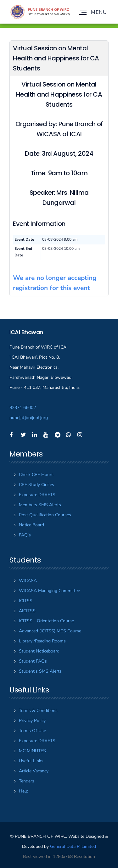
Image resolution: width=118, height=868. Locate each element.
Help (24, 791)
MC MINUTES (32, 751)
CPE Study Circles (37, 485)
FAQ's (25, 535)
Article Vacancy (34, 771)
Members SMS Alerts (40, 505)
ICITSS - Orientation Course (46, 621)
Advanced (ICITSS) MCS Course (50, 631)
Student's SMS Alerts (40, 671)
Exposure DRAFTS (37, 495)
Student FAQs (33, 661)
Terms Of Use (32, 731)
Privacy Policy (32, 721)
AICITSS (27, 611)
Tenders (27, 781)
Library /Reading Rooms (42, 641)
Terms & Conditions (38, 711)
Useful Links (31, 761)
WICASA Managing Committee (49, 591)
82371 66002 (23, 408)
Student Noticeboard (39, 651)
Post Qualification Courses (45, 515)
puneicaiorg (29, 418)
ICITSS (26, 601)
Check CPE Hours (36, 475)
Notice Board (31, 525)
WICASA (28, 581)
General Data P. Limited (73, 846)
